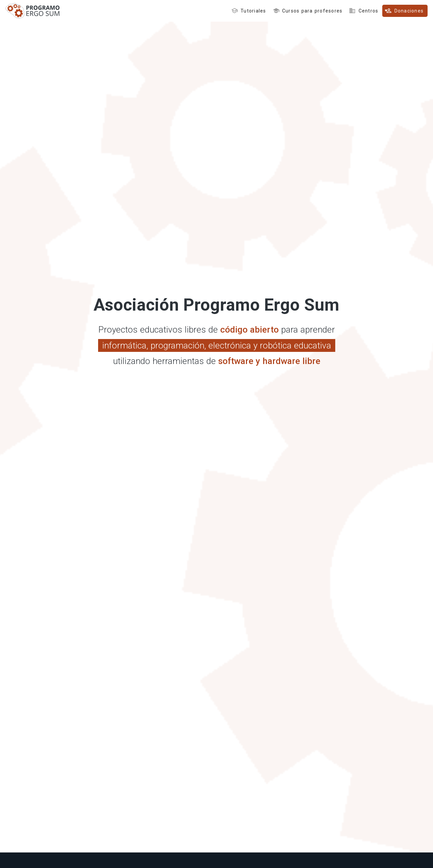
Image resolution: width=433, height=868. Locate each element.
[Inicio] (33, 16)
